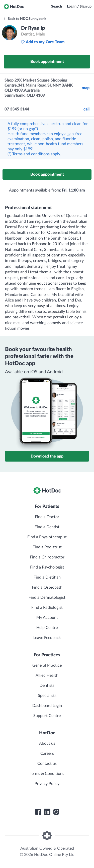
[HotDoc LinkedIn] (47, 812)
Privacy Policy (47, 784)
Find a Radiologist (47, 608)
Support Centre (47, 716)
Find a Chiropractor (47, 557)
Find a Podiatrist (47, 547)
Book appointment (47, 62)
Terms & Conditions (47, 774)
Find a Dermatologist (47, 597)
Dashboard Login (47, 706)
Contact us (47, 764)
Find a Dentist (47, 527)
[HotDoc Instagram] (56, 812)
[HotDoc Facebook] (38, 812)
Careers (47, 753)
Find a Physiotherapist (47, 537)
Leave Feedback (47, 638)
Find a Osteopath (47, 587)
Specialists (47, 696)
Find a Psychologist (47, 567)
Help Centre (47, 628)
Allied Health (47, 675)
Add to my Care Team (43, 42)
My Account (47, 618)
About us (47, 743)
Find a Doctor (47, 517)
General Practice (47, 665)
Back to (25, 19)
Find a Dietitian (47, 577)
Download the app (47, 456)
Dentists (47, 686)
